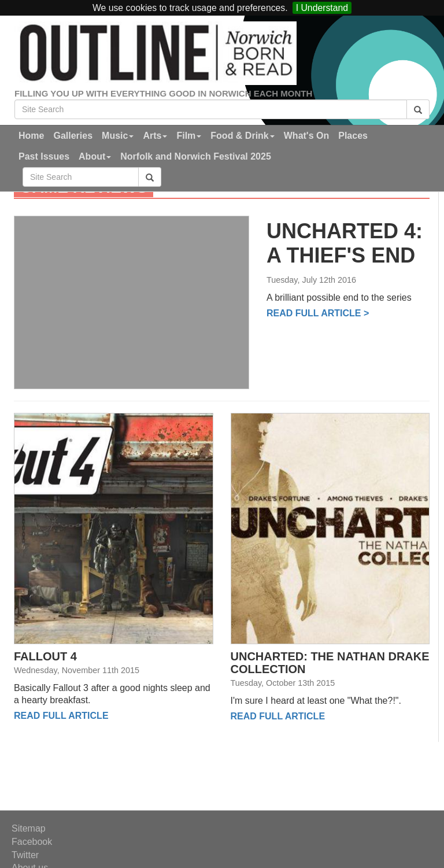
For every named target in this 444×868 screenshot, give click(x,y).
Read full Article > (318, 313)
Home (31, 136)
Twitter (25, 855)
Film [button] (189, 136)
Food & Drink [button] (242, 136)
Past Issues (44, 156)
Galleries (73, 136)
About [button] (95, 156)
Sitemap (29, 828)
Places (353, 136)
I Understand (322, 8)
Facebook (32, 842)
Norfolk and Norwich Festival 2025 (196, 156)
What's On (306, 136)
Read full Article (61, 716)
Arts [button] (155, 136)
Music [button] (118, 136)
